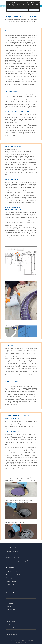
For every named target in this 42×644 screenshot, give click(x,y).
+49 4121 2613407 (12, 572)
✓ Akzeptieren (12, 10)
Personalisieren (23, 10)
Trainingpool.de (11, 585)
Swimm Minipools (11, 622)
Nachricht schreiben (12, 582)
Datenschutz (10, 603)
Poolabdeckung (10, 606)
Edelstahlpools (10, 625)
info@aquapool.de (12, 578)
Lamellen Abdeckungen (12, 634)
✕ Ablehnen (34, 10)
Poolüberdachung (11, 609)
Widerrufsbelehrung (12, 600)
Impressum (10, 597)
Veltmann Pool (10, 628)
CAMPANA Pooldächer (12, 631)
